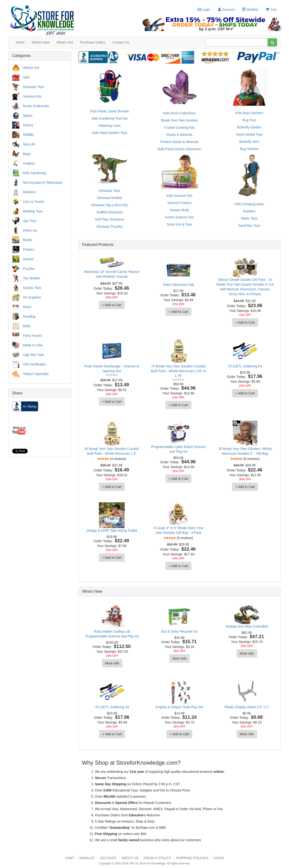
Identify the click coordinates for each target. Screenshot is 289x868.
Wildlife (28, 135)
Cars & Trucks (33, 202)
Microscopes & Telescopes (43, 182)
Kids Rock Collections (179, 113)
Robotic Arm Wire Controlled (247, 626)
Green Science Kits (179, 217)
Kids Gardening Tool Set (110, 118)
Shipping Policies (192, 858)
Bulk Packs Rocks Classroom (179, 149)
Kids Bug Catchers (249, 113)
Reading (29, 316)
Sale (26, 77)
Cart (271, 10)
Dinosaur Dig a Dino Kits (110, 205)
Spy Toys (30, 221)
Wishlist (250, 10)
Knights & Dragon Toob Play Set (179, 707)
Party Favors (32, 336)
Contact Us (121, 42)
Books (28, 240)
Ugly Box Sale (33, 355)
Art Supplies (32, 297)
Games (28, 259)
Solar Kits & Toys (179, 224)
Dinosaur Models (110, 198)
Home (20, 42)
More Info (112, 663)
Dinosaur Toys (33, 87)
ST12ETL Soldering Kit (245, 366)
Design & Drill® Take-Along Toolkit (112, 531)
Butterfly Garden (249, 127)
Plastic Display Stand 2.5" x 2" (247, 707)
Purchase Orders (93, 42)
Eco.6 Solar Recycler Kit (179, 631)
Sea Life (29, 144)
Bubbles (249, 211)
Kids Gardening (35, 173)
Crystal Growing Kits (179, 127)
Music (27, 307)
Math (27, 326)
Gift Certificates (34, 364)
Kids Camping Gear (249, 204)
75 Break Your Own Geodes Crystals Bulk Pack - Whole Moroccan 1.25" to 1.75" (178, 371)
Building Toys (33, 211)
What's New (41, 42)
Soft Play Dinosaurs (110, 219)
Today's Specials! (36, 374)
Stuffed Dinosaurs (110, 212)
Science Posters (179, 203)
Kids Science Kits (179, 196)
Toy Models (31, 278)
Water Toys (249, 218)
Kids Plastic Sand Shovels (110, 111)
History (28, 125)
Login (204, 10)
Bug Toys (249, 120)
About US (130, 858)
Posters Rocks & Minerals (179, 142)
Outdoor (29, 163)
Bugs (27, 154)
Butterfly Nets (249, 142)
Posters (29, 249)
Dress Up (30, 230)
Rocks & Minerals (36, 106)
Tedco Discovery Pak (179, 285)
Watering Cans (110, 126)
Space (28, 116)
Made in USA (33, 345)
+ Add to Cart (112, 305)
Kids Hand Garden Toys (110, 133)
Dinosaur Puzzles (110, 227)
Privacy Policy (157, 858)
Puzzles (29, 269)
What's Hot (65, 42)
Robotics (29, 192)
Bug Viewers (249, 149)
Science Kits (32, 96)
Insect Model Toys (249, 134)
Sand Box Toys (249, 226)
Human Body (179, 210)
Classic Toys (32, 288)
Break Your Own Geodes (179, 120)
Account (226, 10)
